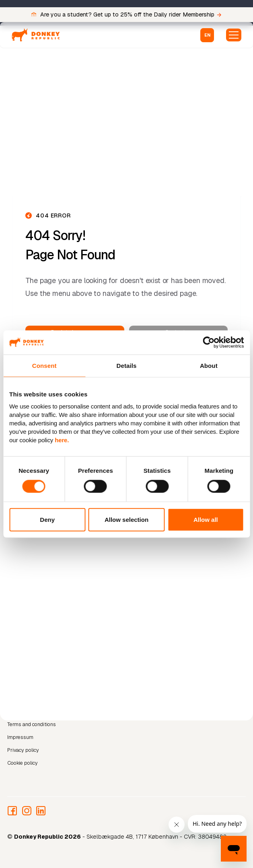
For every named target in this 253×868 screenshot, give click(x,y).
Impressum (20, 737)
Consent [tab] (44, 365)
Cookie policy (23, 762)
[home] (36, 35)
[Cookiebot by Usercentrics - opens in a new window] (209, 342)
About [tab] (209, 365)
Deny (47, 520)
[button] (207, 35)
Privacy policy (23, 750)
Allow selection (126, 520)
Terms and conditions (32, 724)
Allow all (206, 520)
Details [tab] (127, 365)
